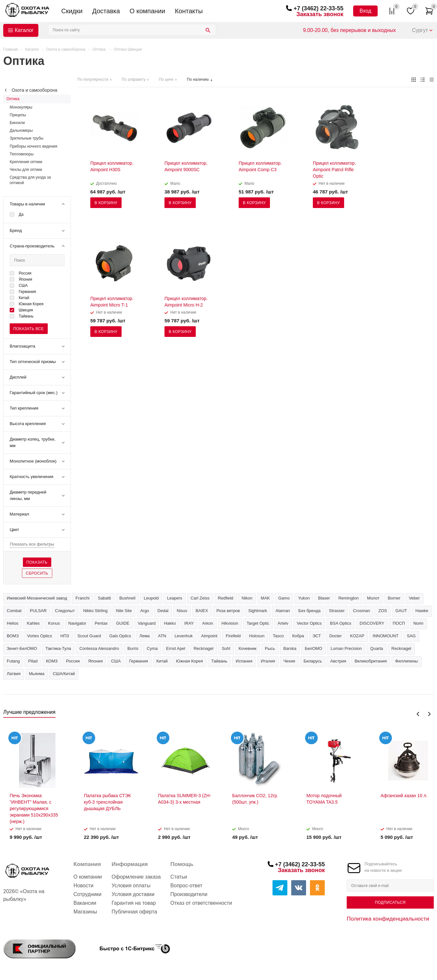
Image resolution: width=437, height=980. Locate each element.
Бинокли (17, 123)
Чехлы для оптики (26, 170)
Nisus (182, 611)
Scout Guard (89, 636)
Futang (13, 661)
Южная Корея (189, 661)
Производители (189, 894)
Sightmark (258, 611)
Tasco (278, 636)
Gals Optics (120, 636)
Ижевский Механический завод (37, 598)
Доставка (106, 11)
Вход (365, 11)
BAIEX (202, 611)
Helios (13, 623)
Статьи (179, 877)
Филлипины (406, 661)
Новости (84, 886)
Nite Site (124, 611)
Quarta (377, 648)
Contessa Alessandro (99, 648)
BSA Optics (341, 623)
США (116, 661)
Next (429, 714)
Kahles (33, 623)
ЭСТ (317, 636)
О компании (147, 11)
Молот (373, 598)
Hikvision (230, 623)
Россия (73, 661)
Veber (414, 598)
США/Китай (64, 674)
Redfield (226, 598)
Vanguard (147, 623)
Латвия (14, 674)
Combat (14, 611)
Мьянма (37, 674)
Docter (335, 636)
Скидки (72, 11)
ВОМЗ (13, 636)
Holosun (257, 636)
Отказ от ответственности (201, 903)
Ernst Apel (176, 648)
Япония (95, 661)
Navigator (77, 623)
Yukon (304, 598)
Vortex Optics (40, 636)
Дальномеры (21, 130)
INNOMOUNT (385, 636)
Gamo (284, 598)
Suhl (226, 648)
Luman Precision (346, 648)
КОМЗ (52, 661)
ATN (162, 636)
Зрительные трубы (26, 138)
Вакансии (85, 903)
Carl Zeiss (200, 598)
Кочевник (248, 648)
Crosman (361, 611)
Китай (162, 661)
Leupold (151, 598)
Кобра (298, 636)
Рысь (270, 648)
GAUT (401, 611)
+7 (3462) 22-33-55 (318, 8)
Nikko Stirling (95, 611)
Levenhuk (184, 636)
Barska (290, 648)
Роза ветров (228, 611)
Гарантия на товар (134, 903)
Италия (268, 661)
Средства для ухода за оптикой (30, 180)
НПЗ (65, 636)
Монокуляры (21, 107)
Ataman (283, 611)
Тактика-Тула (58, 648)
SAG (411, 636)
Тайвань (219, 661)
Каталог (24, 30)
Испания (244, 661)
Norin (418, 623)
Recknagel (203, 648)
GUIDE (123, 623)
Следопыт (65, 611)
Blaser (324, 598)
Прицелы (18, 115)
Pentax (101, 623)
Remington (348, 598)
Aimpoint (209, 636)
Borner (394, 598)
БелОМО (313, 648)
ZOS (383, 611)
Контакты (189, 11)
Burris (133, 648)
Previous (418, 714)
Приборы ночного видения (33, 146)
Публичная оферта (134, 912)
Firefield (233, 636)
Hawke (422, 611)
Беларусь (313, 661)
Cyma (152, 648)
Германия (138, 661)
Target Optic (258, 623)
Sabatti (104, 598)
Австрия (338, 661)
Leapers (175, 598)
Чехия (289, 661)
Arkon (208, 623)
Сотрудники (88, 894)
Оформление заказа (136, 877)
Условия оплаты (131, 886)
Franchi (82, 598)
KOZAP (357, 636)
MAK (265, 598)
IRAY (189, 623)
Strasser (337, 611)
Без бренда (309, 611)
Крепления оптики (26, 162)
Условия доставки (133, 894)
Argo (145, 611)
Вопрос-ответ (186, 886)
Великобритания (371, 661)
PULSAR (38, 611)
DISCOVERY (372, 623)
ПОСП (399, 623)
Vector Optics (309, 623)
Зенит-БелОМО (22, 648)
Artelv (283, 623)
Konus (54, 623)
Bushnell (127, 598)
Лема (144, 636)
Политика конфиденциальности (388, 919)
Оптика (13, 99)
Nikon (247, 598)
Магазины (85, 912)
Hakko (170, 623)
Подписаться (390, 902)
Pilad (33, 661)
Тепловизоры (22, 154)
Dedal (163, 611)
